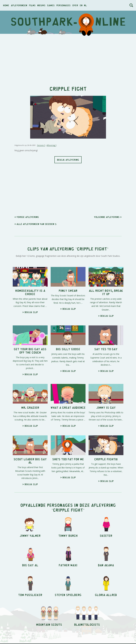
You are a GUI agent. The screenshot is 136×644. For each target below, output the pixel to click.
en (81, 5)
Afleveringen (19, 5)
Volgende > (108, 217)
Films (32, 5)
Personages (63, 5)
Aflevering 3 (51, 145)
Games (51, 5)
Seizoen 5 (41, 145)
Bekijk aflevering (68, 160)
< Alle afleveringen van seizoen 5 (35, 224)
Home (6, 5)
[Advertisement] (68, 58)
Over (75, 5)
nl (85, 5)
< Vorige (27, 217)
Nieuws (41, 5)
